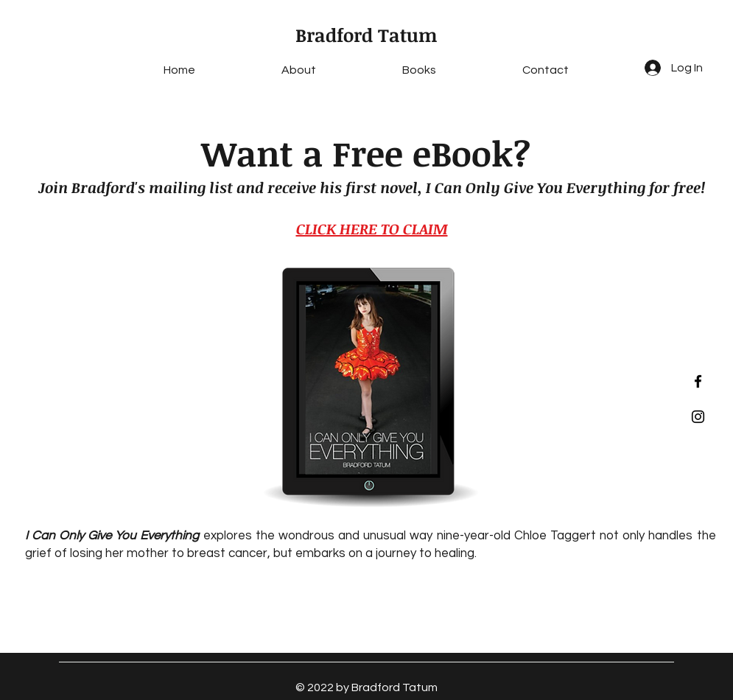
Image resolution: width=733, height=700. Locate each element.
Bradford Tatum (366, 35)
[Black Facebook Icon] (698, 381)
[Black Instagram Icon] (698, 417)
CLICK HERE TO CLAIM (372, 228)
